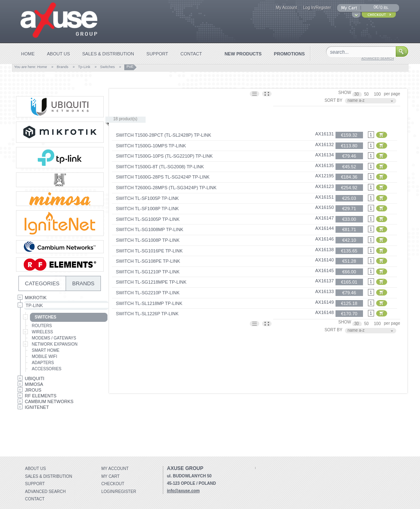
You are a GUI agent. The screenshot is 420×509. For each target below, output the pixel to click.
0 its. (385, 8)
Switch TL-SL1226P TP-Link (147, 314)
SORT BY (333, 100)
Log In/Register (317, 8)
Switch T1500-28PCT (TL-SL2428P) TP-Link (164, 135)
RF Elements (41, 396)
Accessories (47, 369)
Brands (63, 67)
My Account (286, 8)
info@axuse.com (183, 491)
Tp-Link (84, 67)
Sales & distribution (49, 476)
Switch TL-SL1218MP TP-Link (149, 303)
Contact (35, 499)
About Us (35, 469)
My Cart (111, 476)
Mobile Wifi (45, 357)
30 (357, 94)
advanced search (378, 58)
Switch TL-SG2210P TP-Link (148, 293)
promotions (289, 54)
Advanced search (45, 492)
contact (191, 54)
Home (42, 67)
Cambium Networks (49, 401)
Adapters (43, 363)
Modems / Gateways (54, 338)
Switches (107, 67)
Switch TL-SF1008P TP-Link (147, 209)
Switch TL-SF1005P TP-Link (147, 198)
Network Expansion (55, 344)
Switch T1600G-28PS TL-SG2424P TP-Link (163, 177)
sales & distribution (108, 54)
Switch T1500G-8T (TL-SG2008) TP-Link (160, 167)
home (28, 54)
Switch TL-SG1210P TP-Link (148, 272)
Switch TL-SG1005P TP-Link (148, 219)
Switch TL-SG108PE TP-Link (148, 261)
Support (35, 484)
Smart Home (46, 350)
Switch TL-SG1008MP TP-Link (150, 229)
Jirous (33, 390)
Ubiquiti (35, 378)
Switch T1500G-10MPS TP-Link (151, 146)
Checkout (113, 484)
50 (367, 94)
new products (243, 54)
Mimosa (34, 384)
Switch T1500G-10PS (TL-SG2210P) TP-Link (164, 156)
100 (378, 94)
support (157, 54)
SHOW (345, 93)
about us (59, 54)
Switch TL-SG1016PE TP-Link (150, 251)
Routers (42, 326)
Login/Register (119, 492)
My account (115, 469)
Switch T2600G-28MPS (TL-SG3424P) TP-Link (166, 188)
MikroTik (36, 298)
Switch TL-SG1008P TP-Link (148, 240)
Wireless (43, 332)
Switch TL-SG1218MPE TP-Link (151, 282)
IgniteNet (37, 407)
